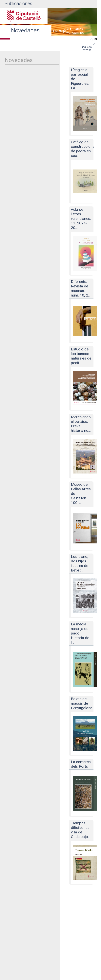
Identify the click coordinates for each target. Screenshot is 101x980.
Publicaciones (18, 4)
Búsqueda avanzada (86, 48)
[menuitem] (57, 32)
